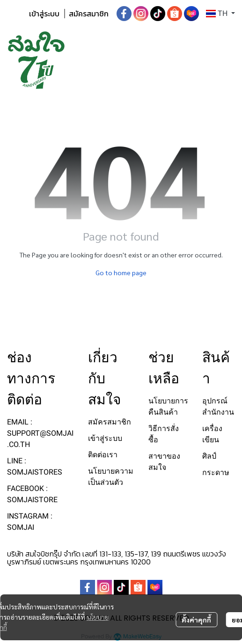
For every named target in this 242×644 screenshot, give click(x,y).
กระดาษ (216, 472)
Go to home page (121, 272)
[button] (220, 14)
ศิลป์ (209, 456)
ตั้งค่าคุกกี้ (196, 620)
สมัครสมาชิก (89, 14)
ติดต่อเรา (103, 455)
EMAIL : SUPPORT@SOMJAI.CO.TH (40, 433)
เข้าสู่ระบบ (44, 14)
